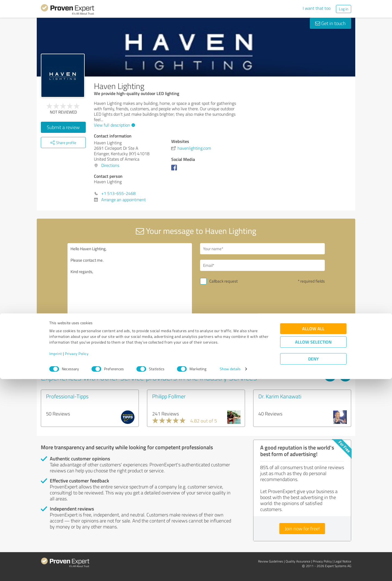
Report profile (145, 357)
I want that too (317, 8)
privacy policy (233, 333)
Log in (344, 9)
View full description (114, 125)
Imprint (56, 556)
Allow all (313, 530)
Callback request (223, 281)
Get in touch (330, 23)
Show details (230, 571)
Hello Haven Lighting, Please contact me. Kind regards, (130, 290)
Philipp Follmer (169, 396)
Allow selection (313, 544)
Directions (110, 165)
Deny (313, 561)
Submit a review (63, 127)
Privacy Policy (77, 556)
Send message (229, 319)
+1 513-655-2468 (118, 193)
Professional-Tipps (67, 396)
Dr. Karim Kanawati (280, 396)
